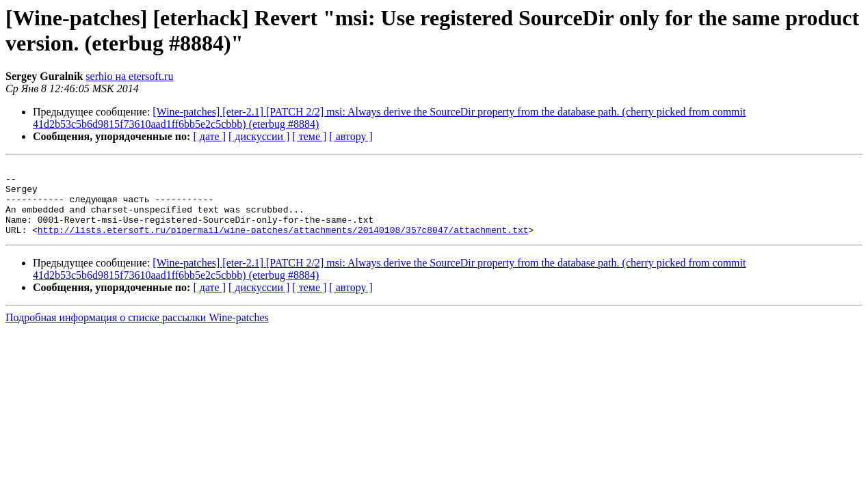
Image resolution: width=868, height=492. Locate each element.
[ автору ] (351, 136)
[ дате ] (209, 136)
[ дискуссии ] (259, 136)
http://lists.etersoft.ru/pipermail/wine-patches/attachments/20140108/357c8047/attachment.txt (283, 244)
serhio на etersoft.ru (129, 76)
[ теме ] (309, 136)
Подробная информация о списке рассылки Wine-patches (137, 332)
